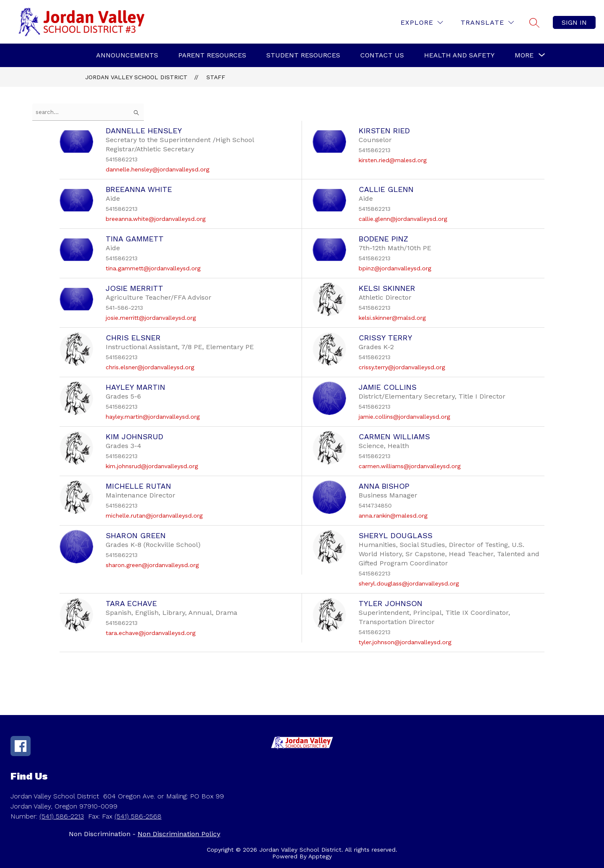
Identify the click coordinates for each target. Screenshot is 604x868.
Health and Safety (459, 55)
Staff (216, 77)
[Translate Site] (487, 22)
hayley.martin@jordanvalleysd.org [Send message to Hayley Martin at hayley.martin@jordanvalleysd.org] (153, 417)
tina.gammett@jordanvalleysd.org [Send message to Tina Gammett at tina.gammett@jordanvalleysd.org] (153, 268)
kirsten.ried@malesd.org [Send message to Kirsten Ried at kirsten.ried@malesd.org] (393, 160)
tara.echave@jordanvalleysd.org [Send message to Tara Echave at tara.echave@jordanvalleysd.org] (151, 633)
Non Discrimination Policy (179, 834)
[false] (88, 112)
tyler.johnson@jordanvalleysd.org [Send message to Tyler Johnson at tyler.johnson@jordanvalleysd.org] (405, 642)
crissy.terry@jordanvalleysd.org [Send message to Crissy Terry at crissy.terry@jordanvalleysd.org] (402, 367)
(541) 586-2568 (138, 816)
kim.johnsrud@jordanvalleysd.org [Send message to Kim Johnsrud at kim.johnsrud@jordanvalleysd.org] (152, 466)
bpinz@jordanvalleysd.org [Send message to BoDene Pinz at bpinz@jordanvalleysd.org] (395, 268)
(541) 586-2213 (62, 816)
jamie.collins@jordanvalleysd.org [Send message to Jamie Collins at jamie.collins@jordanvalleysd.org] (404, 417)
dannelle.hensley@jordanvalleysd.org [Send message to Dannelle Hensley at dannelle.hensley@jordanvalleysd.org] (158, 169)
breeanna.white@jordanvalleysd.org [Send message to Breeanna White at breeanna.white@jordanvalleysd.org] (156, 219)
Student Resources (303, 55)
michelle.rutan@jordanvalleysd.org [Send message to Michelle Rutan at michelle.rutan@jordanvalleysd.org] (154, 516)
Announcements (127, 55)
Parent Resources (212, 55)
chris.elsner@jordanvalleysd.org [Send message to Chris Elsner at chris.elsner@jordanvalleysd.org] (150, 367)
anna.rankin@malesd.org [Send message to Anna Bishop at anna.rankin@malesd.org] (393, 516)
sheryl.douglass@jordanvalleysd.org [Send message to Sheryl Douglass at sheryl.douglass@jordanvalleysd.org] (409, 583)
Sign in (574, 22)
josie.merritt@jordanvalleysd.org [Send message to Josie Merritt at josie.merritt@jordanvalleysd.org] (151, 318)
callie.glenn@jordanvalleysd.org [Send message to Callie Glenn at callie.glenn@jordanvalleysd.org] (403, 219)
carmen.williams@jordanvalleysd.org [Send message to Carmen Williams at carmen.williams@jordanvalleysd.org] (410, 466)
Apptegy (320, 856)
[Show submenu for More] (524, 55)
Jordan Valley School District (136, 77)
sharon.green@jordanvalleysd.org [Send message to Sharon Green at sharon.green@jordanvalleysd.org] (152, 565)
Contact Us (382, 55)
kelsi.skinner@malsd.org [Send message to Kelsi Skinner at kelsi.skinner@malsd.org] (392, 318)
